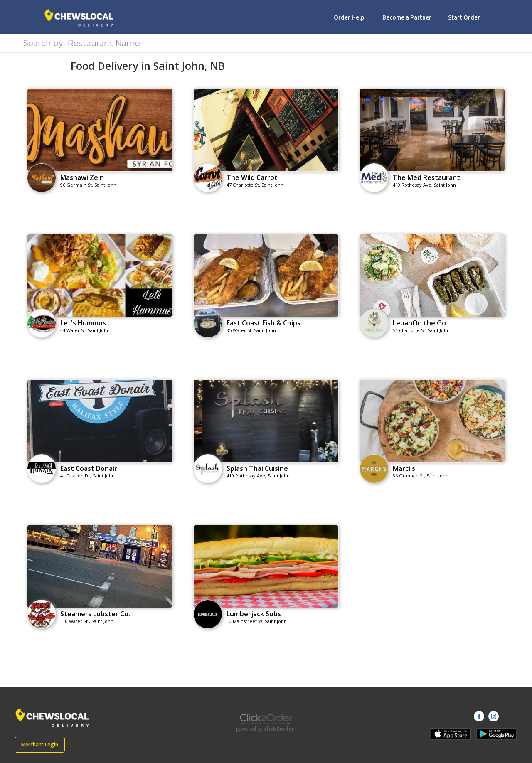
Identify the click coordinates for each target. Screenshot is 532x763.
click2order (279, 729)
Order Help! (350, 17)
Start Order (464, 17)
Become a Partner (407, 17)
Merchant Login (40, 745)
